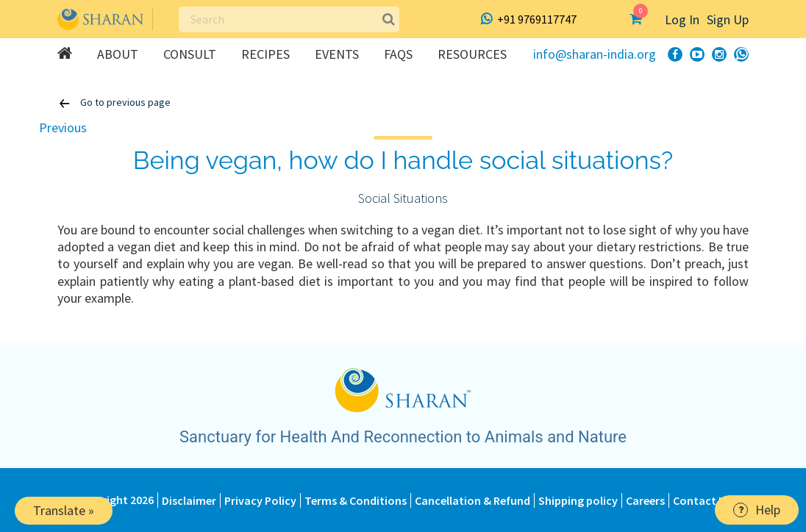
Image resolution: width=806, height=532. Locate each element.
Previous (63, 127)
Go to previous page (114, 103)
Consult (190, 54)
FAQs (398, 54)
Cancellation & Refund (472, 500)
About (118, 54)
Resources (472, 54)
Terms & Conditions (356, 500)
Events (337, 54)
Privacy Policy (260, 500)
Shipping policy (578, 500)
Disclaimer (189, 500)
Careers (645, 500)
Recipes (265, 54)
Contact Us (702, 500)
